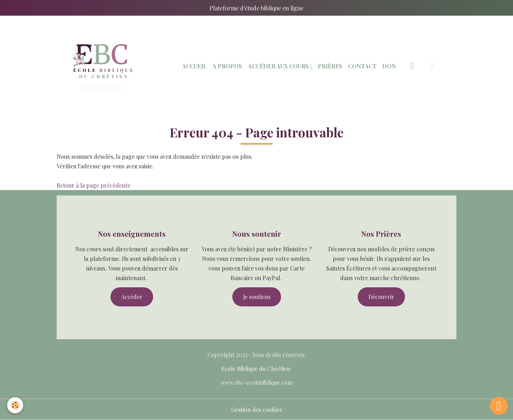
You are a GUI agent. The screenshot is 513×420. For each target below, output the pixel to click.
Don (389, 66)
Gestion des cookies (256, 409)
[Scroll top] (499, 406)
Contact (362, 66)
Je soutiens (257, 297)
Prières (330, 66)
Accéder (132, 297)
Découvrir (381, 297)
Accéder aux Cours (279, 66)
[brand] (103, 66)
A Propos (227, 66)
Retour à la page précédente (94, 185)
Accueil (194, 66)
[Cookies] (15, 405)
